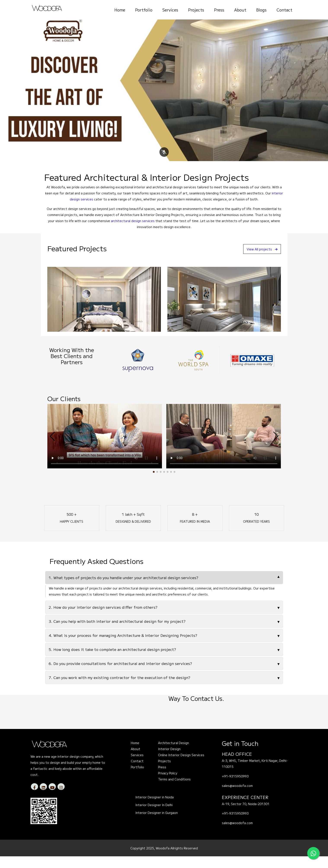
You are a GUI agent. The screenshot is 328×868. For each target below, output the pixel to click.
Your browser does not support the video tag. (105, 448)
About (240, 10)
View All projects (260, 261)
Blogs (261, 10)
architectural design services (133, 233)
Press (219, 10)
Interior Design (169, 761)
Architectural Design (174, 755)
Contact (284, 10)
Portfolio (144, 10)
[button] (154, 484)
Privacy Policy (168, 785)
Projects (196, 10)
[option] (138, 372)
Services (170, 10)
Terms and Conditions (174, 791)
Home (120, 10)
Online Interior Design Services (181, 767)
